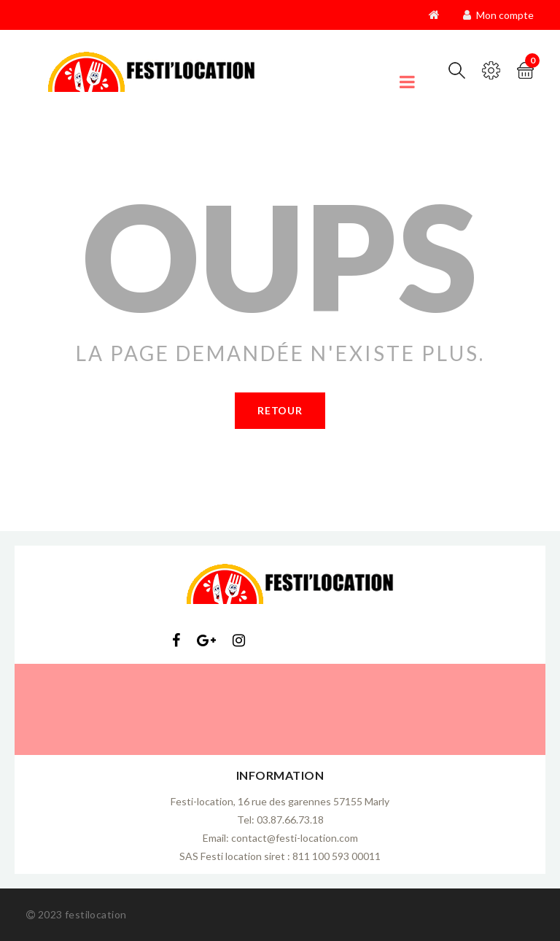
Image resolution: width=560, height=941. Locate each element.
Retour (280, 410)
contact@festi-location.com (295, 838)
